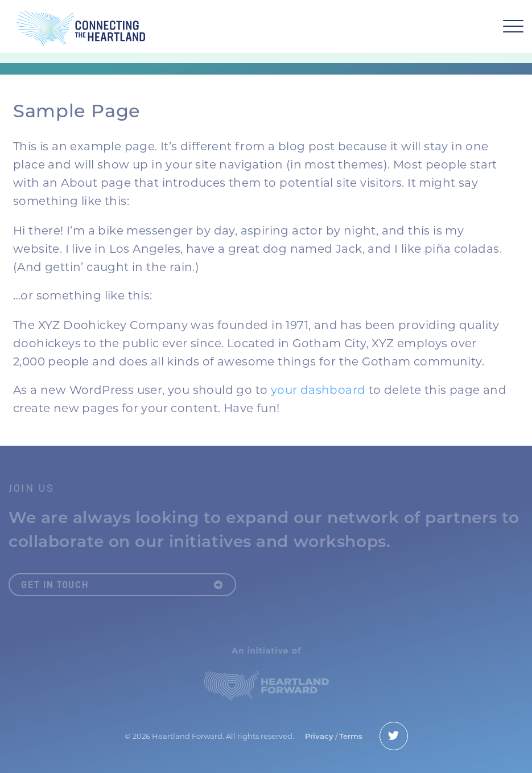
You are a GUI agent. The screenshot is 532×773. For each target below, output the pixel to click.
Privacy (319, 736)
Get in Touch (122, 585)
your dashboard (318, 390)
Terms (351, 736)
